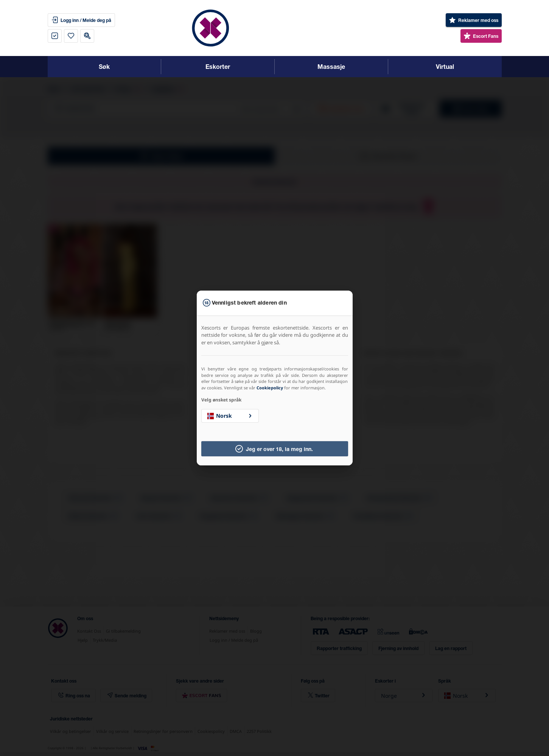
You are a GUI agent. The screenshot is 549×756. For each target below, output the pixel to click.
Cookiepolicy (270, 388)
